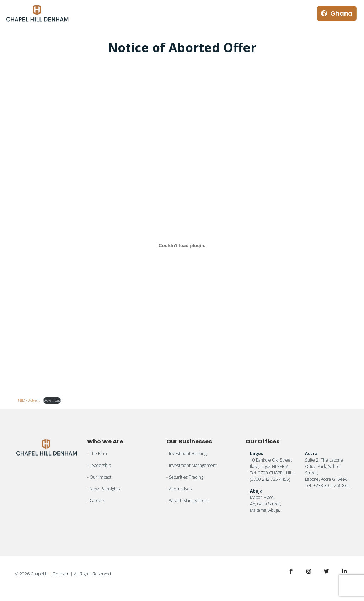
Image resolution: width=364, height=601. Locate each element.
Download (52, 400)
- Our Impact (99, 477)
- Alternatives (179, 489)
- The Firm (97, 454)
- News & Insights (103, 489)
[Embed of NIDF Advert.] (182, 246)
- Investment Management (192, 465)
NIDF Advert (29, 400)
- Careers (96, 501)
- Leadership (99, 465)
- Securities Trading (185, 477)
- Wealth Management (188, 501)
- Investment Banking (186, 454)
